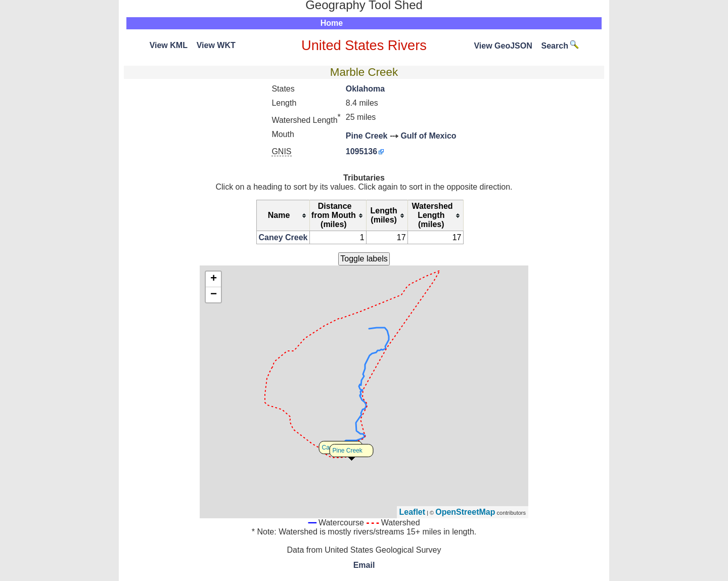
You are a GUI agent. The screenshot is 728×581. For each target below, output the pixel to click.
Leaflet (413, 512)
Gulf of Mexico (428, 136)
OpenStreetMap (465, 512)
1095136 (361, 151)
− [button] (214, 295)
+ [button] (214, 279)
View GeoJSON (503, 46)
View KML (169, 45)
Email (364, 565)
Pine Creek (367, 136)
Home (332, 23)
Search (560, 46)
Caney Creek (283, 237)
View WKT (216, 45)
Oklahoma (365, 89)
